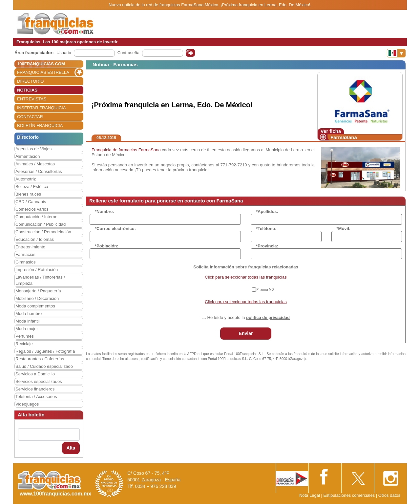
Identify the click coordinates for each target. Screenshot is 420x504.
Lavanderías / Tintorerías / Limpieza (40, 280)
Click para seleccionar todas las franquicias (246, 277)
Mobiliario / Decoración (37, 298)
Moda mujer (27, 329)
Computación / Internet (37, 217)
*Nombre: (105, 211)
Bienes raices (28, 194)
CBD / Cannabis (31, 202)
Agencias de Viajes (33, 149)
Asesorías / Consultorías (39, 171)
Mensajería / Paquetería (38, 291)
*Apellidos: (267, 211)
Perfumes (25, 336)
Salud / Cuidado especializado (44, 366)
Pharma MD (265, 290)
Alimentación (28, 156)
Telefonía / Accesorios (36, 397)
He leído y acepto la (249, 317)
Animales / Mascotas (35, 164)
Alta (71, 448)
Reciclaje (24, 344)
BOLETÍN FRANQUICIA (40, 126)
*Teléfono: (266, 229)
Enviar (246, 333)
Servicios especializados (39, 381)
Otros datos (389, 495)
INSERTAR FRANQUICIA (41, 108)
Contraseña (128, 53)
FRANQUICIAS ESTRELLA (43, 72)
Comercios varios (32, 209)
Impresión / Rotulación (37, 270)
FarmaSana (344, 137)
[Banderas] (396, 53)
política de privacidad (268, 317)
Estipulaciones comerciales (349, 495)
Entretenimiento (30, 247)
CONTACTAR (30, 117)
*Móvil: (344, 229)
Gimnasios (25, 262)
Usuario (64, 53)
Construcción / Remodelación (43, 232)
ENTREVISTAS (32, 99)
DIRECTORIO (30, 81)
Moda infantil (28, 321)
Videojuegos (27, 404)
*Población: (107, 246)
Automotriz (26, 179)
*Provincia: (267, 246)
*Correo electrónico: (115, 229)
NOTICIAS (27, 90)
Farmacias (25, 254)
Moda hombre (29, 314)
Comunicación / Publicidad (41, 224)
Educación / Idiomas (35, 239)
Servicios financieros (35, 389)
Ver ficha (331, 131)
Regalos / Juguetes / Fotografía (45, 351)
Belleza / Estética (32, 187)
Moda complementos (35, 306)
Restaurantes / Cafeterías (40, 359)
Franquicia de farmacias (114, 150)
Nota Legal (310, 495)
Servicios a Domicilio (35, 374)
